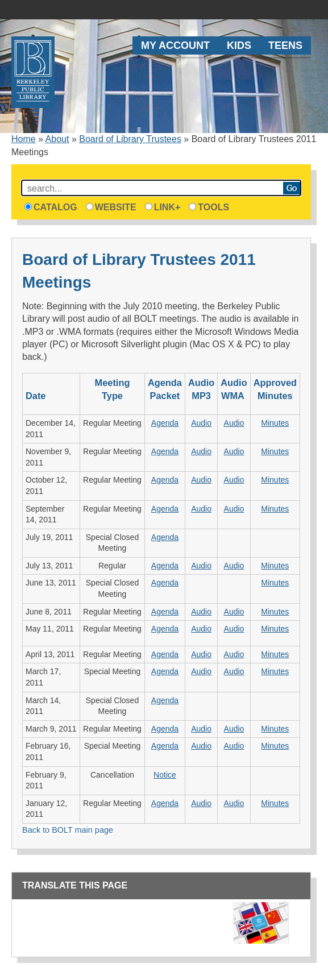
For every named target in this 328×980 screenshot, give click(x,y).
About (57, 139)
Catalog (51, 207)
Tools (209, 207)
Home (24, 139)
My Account (175, 45)
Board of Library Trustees (130, 139)
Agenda (165, 423)
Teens (285, 45)
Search (292, 188)
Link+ (163, 207)
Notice (165, 775)
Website (111, 207)
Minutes (275, 423)
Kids (239, 45)
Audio (201, 423)
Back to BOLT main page (68, 830)
